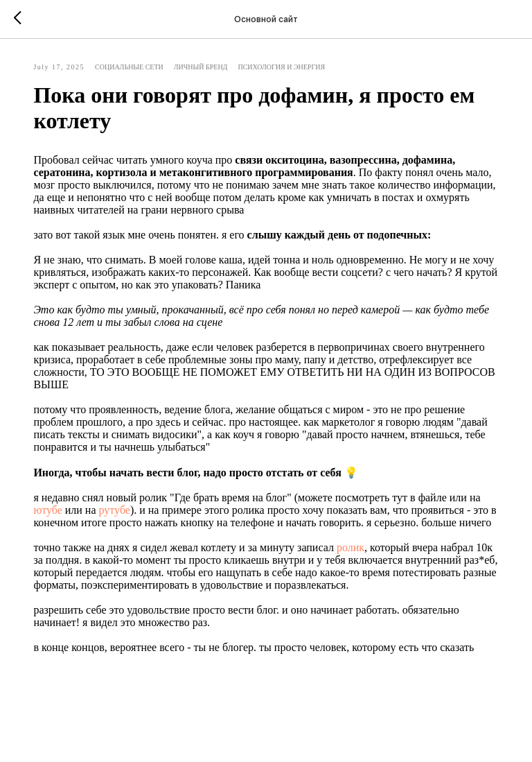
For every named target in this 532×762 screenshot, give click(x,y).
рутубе (139, 516)
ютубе (72, 516)
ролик (362, 566)
